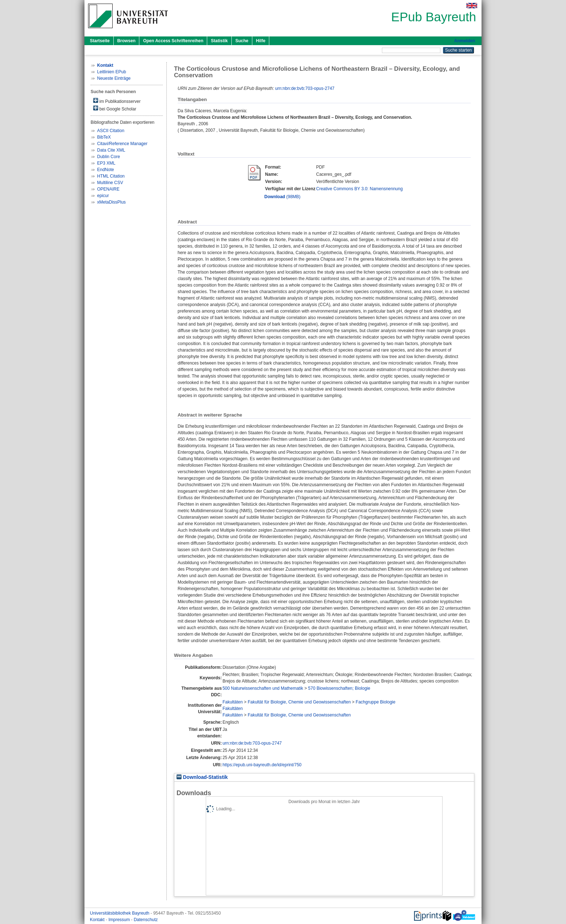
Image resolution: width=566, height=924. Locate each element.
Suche (242, 41)
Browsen (127, 41)
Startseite (100, 41)
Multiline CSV (110, 183)
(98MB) (282, 197)
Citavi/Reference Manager (122, 144)
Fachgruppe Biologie (375, 702)
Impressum (120, 920)
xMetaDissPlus (111, 202)
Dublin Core (108, 157)
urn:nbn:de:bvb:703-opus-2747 (305, 88)
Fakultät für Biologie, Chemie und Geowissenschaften (299, 702)
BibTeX (104, 137)
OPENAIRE (108, 189)
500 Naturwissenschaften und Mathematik (263, 688)
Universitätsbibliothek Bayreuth (120, 913)
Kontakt (98, 920)
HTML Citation (111, 176)
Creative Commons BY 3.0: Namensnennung (360, 189)
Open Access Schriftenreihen (173, 41)
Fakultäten (232, 702)
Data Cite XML (111, 150)
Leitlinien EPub (112, 72)
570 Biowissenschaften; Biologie (339, 688)
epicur (103, 196)
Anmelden (465, 41)
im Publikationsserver (117, 101)
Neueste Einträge (114, 78)
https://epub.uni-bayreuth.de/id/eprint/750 (262, 765)
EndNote (106, 170)
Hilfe (261, 41)
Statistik (219, 41)
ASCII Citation (111, 131)
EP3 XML (106, 163)
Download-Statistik (202, 777)
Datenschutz (146, 920)
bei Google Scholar (115, 108)
